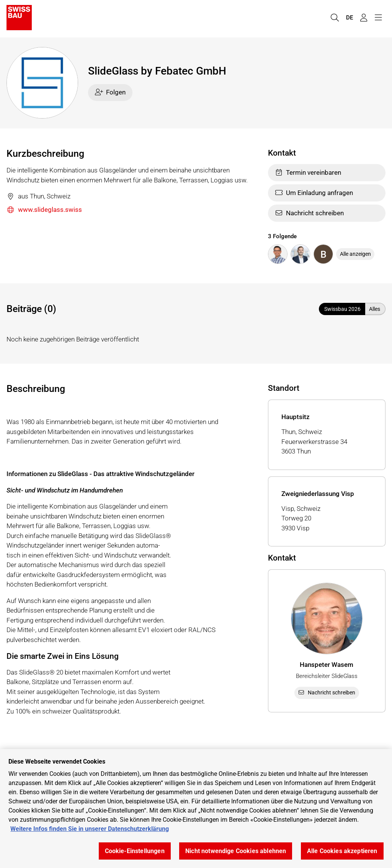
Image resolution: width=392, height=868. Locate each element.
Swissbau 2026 (342, 309)
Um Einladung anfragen (314, 193)
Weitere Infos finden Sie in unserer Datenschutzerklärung (90, 829)
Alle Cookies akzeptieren (342, 851)
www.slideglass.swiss (44, 210)
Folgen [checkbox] (110, 92)
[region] (196, 809)
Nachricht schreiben (310, 213)
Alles (375, 309)
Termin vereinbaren (308, 172)
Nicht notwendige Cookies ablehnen (236, 851)
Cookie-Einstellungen (135, 851)
